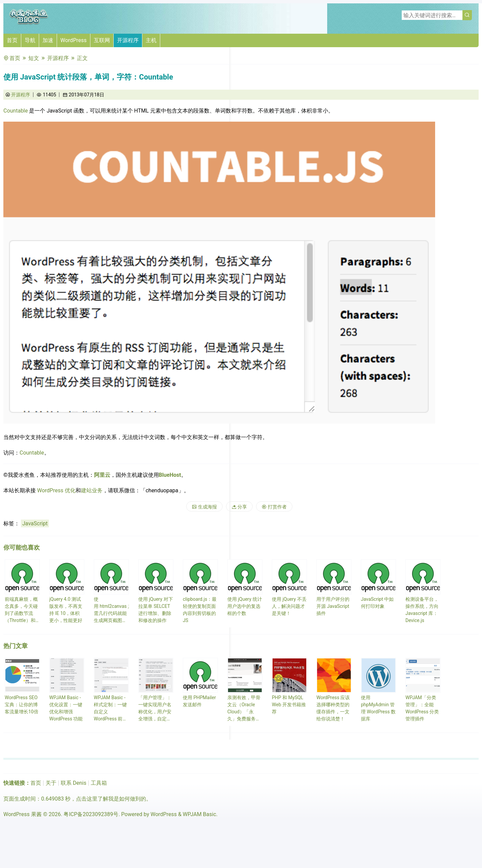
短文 (34, 58)
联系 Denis (74, 783)
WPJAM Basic (200, 814)
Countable (16, 111)
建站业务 (92, 490)
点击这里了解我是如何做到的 (111, 799)
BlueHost (170, 475)
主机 (151, 40)
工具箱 (99, 783)
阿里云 (102, 475)
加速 (48, 40)
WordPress (74, 40)
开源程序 (128, 40)
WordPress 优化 (56, 490)
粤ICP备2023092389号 (91, 814)
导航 (30, 40)
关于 (51, 783)
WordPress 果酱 (23, 814)
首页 (12, 40)
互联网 (102, 40)
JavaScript (35, 523)
